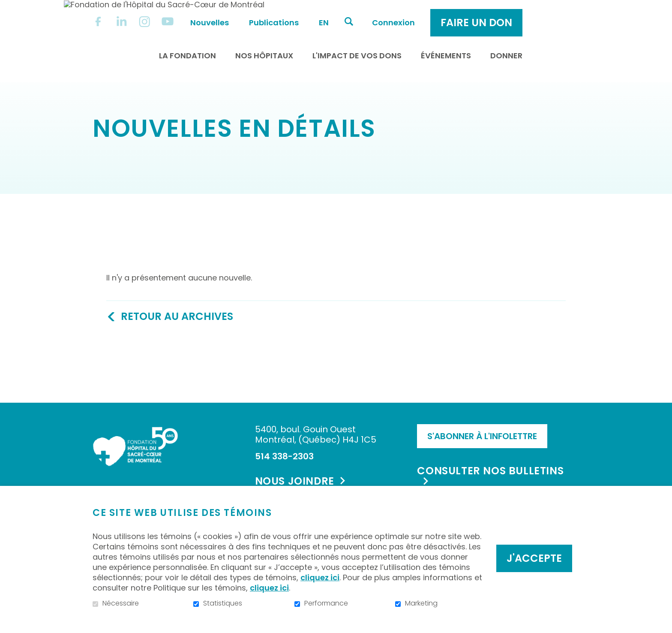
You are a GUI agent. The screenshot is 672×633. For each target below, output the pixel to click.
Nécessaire (121, 603)
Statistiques (223, 603)
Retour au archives (177, 326)
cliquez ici (320, 577)
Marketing (421, 603)
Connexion (464, 14)
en (394, 14)
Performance (326, 603)
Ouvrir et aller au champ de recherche (420, 12)
